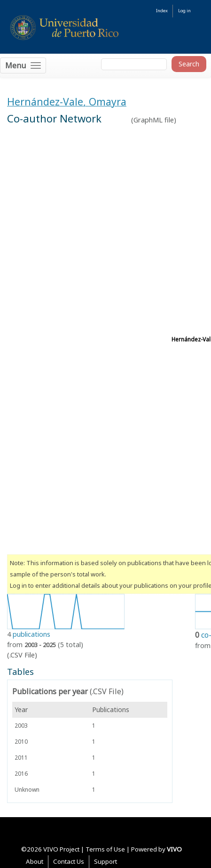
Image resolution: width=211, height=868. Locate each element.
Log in (184, 11)
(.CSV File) (22, 655)
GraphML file (154, 120)
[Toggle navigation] (23, 65)
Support (105, 861)
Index (162, 11)
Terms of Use (105, 849)
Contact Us (69, 861)
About (35, 861)
